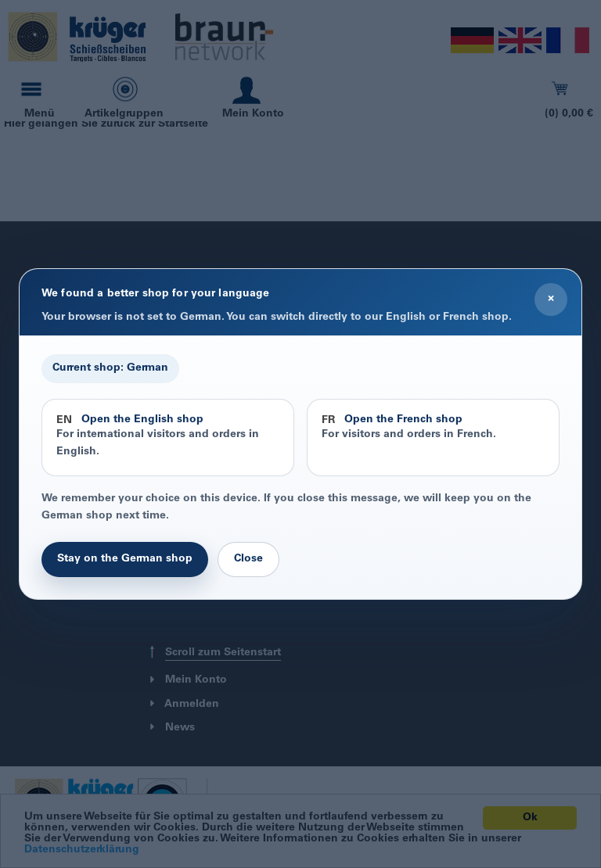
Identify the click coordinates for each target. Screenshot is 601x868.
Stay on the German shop (125, 559)
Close (248, 559)
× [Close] (551, 299)
